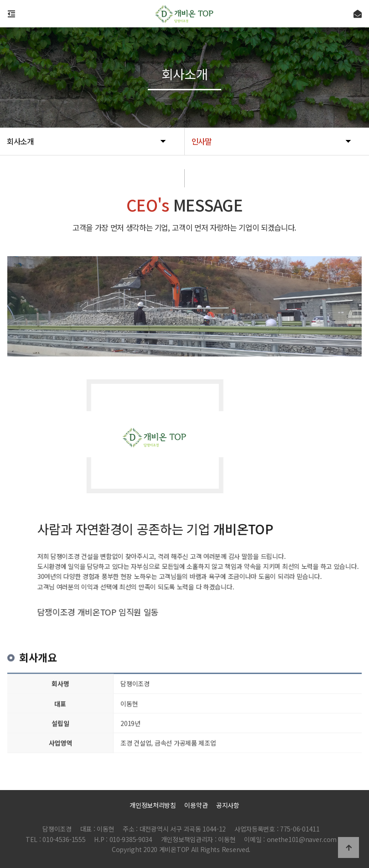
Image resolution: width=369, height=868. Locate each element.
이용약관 (196, 805)
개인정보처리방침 (153, 805)
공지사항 (228, 805)
